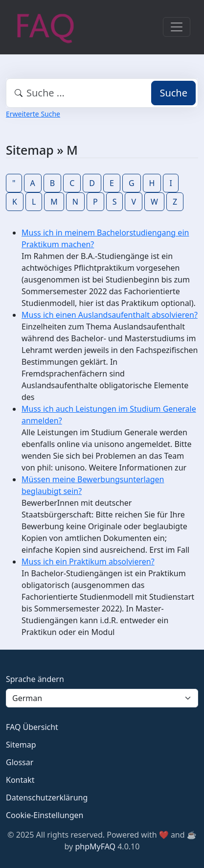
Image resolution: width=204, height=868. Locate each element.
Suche (173, 93)
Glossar (20, 762)
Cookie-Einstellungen (45, 815)
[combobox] (102, 93)
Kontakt (20, 780)
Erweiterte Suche (33, 114)
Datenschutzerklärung (47, 798)
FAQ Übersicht (32, 727)
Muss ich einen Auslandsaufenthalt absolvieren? (110, 315)
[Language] (102, 698)
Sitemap (21, 745)
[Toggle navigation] (177, 27)
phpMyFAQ (95, 846)
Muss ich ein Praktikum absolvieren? (88, 562)
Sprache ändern (35, 679)
